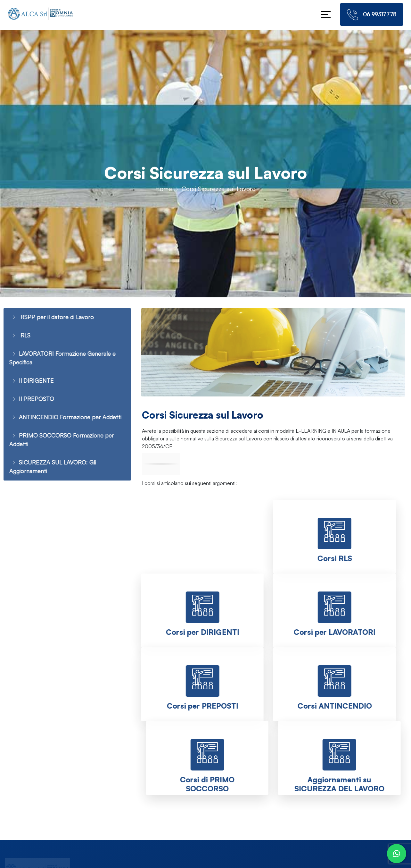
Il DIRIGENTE (28, 384)
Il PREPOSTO (28, 403)
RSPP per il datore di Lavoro (49, 317)
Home (164, 191)
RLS (15, 336)
